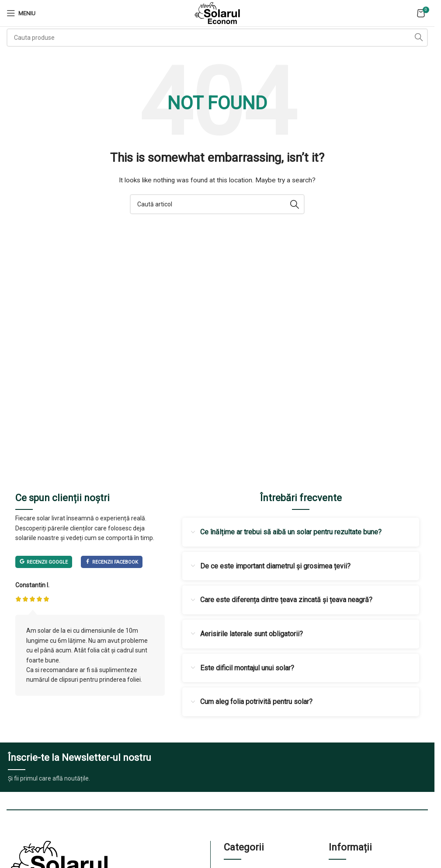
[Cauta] (217, 38)
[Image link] (59, 864)
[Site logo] (217, 13)
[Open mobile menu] (21, 13)
